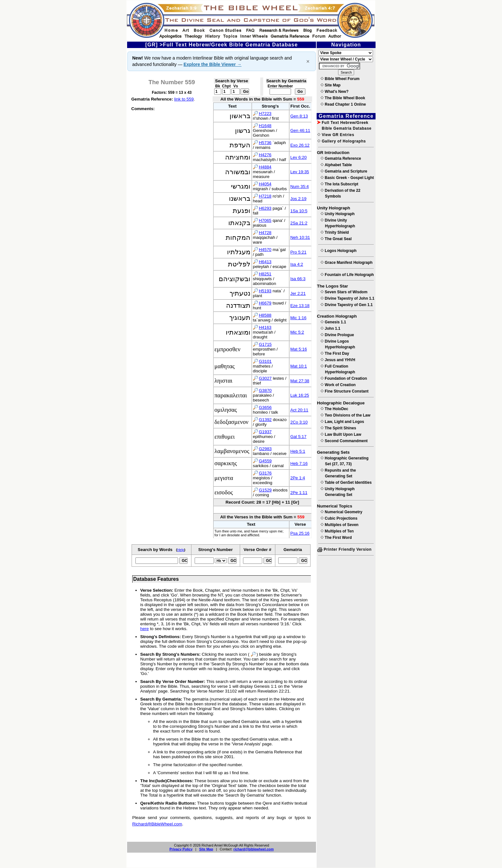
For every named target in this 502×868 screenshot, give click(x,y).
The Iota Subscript (339, 184)
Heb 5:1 (298, 451)
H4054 (265, 184)
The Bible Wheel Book (343, 98)
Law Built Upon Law (341, 434)
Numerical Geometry (341, 512)
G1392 (265, 420)
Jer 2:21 (298, 293)
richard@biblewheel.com (254, 849)
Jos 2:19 (298, 199)
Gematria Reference (341, 158)
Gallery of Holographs (342, 141)
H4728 (265, 233)
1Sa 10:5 (299, 211)
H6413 (265, 262)
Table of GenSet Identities (346, 483)
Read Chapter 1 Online (343, 104)
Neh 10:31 (300, 237)
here (145, 629)
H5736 (265, 143)
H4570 (265, 250)
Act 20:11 (299, 410)
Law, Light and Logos (342, 422)
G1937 (265, 432)
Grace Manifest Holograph (347, 263)
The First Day (335, 353)
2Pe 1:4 (298, 478)
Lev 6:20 (299, 157)
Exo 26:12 (300, 145)
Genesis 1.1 (333, 322)
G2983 (265, 449)
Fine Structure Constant (344, 391)
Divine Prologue (337, 335)
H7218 (265, 196)
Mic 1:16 (298, 318)
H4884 (265, 167)
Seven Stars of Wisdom (344, 292)
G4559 (265, 461)
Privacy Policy (181, 849)
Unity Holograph (338, 214)
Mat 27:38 (300, 381)
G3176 (265, 473)
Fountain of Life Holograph (347, 275)
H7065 (265, 220)
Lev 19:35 (300, 172)
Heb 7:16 (299, 463)
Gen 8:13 (299, 116)
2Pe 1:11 (299, 493)
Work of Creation (338, 385)
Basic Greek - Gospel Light (347, 178)
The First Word (336, 538)
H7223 (265, 114)
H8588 (265, 315)
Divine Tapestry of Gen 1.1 (347, 305)
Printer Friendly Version (344, 549)
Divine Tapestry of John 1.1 (347, 298)
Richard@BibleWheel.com (157, 824)
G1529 (265, 490)
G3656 (265, 407)
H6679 (265, 303)
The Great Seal (336, 239)
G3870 (265, 390)
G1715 (265, 344)
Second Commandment (344, 441)
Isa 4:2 (297, 264)
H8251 (265, 274)
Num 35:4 (300, 187)
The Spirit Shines (338, 428)
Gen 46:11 (300, 130)
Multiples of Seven (340, 525)
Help (181, 550)
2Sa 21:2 (299, 223)
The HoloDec (334, 409)
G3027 (265, 378)
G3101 (265, 361)
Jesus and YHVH (338, 360)
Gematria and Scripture (344, 171)
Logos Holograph (339, 251)
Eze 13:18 (300, 306)
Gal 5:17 (298, 437)
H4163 (265, 327)
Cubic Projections (339, 518)
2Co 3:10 (299, 422)
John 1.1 (330, 329)
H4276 (265, 155)
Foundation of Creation (344, 378)
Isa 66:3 (298, 279)
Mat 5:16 (299, 349)
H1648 (265, 126)
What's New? (335, 92)
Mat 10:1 (299, 366)
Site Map (206, 849)
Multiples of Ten (337, 531)
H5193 (265, 291)
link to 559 (184, 99)
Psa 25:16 (300, 533)
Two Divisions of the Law (345, 415)
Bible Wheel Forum (340, 79)
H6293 (265, 208)
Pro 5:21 (298, 252)
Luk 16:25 (300, 395)
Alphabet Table (336, 165)
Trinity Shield (335, 232)
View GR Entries (336, 135)
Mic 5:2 (297, 332)
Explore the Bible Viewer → (212, 64)
